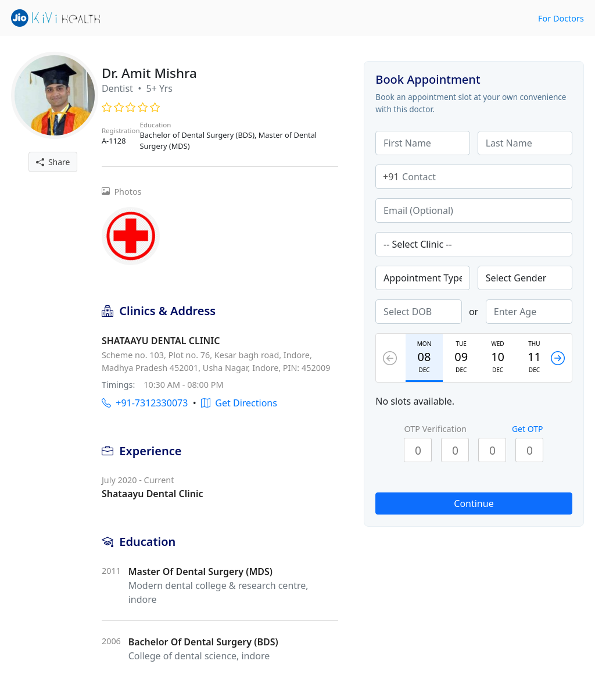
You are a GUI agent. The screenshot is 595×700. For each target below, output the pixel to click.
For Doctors (561, 18)
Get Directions (239, 403)
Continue (474, 503)
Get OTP (528, 429)
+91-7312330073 (145, 403)
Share (53, 162)
